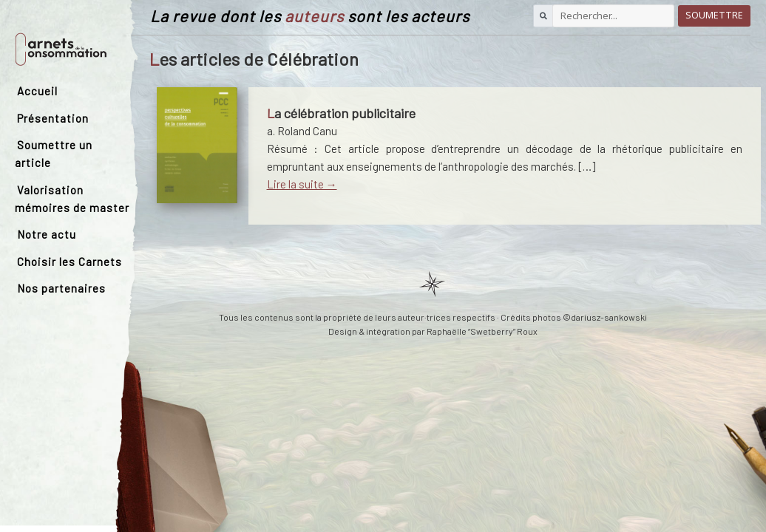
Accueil (37, 91)
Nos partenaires (61, 288)
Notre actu (47, 234)
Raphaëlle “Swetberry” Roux (482, 331)
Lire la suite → (302, 184)
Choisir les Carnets (70, 262)
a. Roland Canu (302, 131)
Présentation (53, 118)
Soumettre (714, 15)
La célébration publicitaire (341, 113)
